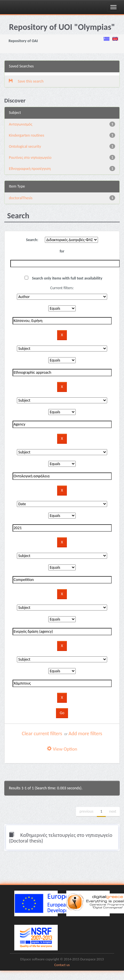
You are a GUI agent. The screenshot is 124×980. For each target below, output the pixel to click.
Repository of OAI (23, 41)
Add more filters (85, 734)
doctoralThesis (21, 198)
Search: (32, 240)
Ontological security (25, 146)
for (62, 251)
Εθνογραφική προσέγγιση (30, 169)
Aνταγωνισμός (21, 124)
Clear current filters (42, 734)
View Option (62, 749)
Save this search (26, 81)
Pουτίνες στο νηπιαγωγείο (30, 158)
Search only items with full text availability (63, 278)
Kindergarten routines (27, 135)
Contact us (62, 965)
